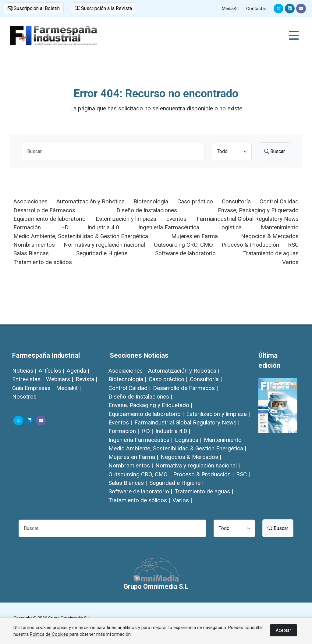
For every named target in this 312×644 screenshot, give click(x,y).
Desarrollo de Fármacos (44, 210)
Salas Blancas (31, 253)
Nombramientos (34, 245)
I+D (64, 227)
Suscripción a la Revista (103, 8)
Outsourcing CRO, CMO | (140, 474)
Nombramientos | (131, 465)
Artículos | (51, 371)
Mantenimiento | (224, 440)
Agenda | (78, 371)
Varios (290, 262)
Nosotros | (26, 397)
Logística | (188, 440)
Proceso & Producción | (203, 474)
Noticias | (24, 371)
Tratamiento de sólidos (43, 262)
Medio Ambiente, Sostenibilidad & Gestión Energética (81, 236)
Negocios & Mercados (270, 236)
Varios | (182, 500)
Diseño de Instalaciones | (140, 397)
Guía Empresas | (33, 388)
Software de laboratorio (185, 253)
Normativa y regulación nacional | (198, 465)
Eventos (176, 219)
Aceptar (284, 630)
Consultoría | (206, 379)
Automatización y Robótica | (184, 371)
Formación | (124, 431)
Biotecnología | (127, 379)
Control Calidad (279, 201)
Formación (27, 227)
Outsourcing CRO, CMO (183, 245)
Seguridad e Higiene (102, 253)
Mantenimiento (280, 227)
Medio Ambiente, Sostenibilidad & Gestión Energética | (177, 448)
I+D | (147, 431)
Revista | (86, 379)
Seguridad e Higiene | (176, 483)
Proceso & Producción (250, 245)
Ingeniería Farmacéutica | (140, 440)
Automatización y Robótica (90, 201)
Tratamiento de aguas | (204, 491)
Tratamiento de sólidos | (139, 500)
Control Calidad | (129, 388)
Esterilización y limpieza (126, 219)
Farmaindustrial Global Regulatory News (248, 219)
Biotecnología (151, 201)
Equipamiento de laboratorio (50, 219)
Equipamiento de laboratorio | (146, 414)
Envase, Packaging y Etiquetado (258, 210)
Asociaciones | (127, 371)
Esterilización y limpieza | (218, 414)
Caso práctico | (168, 379)
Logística (230, 227)
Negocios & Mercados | (191, 457)
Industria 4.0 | (173, 431)
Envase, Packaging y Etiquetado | (150, 405)
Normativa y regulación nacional (104, 245)
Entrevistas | (28, 379)
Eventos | (120, 422)
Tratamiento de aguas (271, 253)
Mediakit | (68, 388)
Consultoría (236, 201)
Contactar (256, 9)
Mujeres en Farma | (133, 457)
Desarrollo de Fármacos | (185, 388)
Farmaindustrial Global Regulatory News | (187, 422)
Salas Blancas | (128, 483)
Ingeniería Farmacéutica (169, 227)
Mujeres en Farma (195, 236)
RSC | (243, 474)
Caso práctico (195, 201)
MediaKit (230, 9)
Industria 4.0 (103, 227)
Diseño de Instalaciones (147, 210)
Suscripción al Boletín (34, 8)
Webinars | (60, 379)
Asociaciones (30, 201)
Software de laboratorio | (140, 491)
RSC (293, 245)
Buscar (275, 151)
